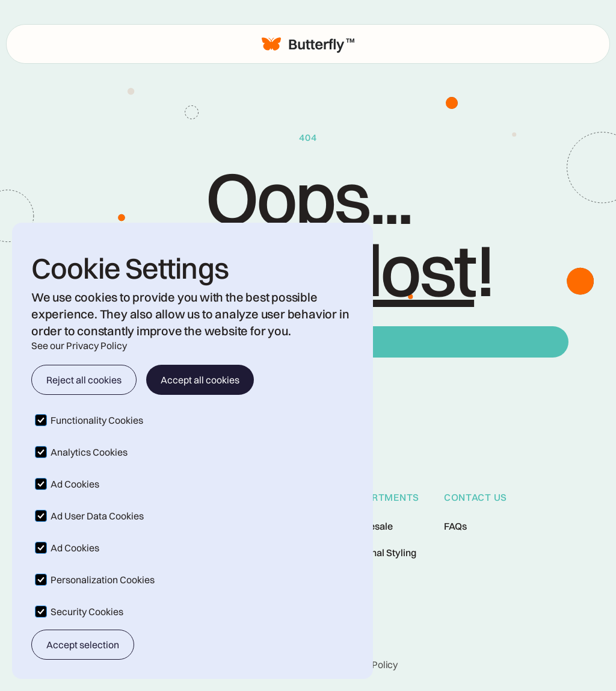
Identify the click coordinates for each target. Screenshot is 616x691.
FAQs (455, 526)
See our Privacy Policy (79, 345)
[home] (308, 44)
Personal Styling (381, 553)
